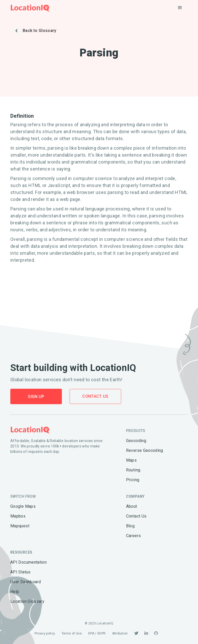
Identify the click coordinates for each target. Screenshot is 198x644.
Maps (131, 460)
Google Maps (23, 506)
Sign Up (36, 397)
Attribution (120, 633)
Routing (133, 470)
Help (15, 592)
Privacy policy (45, 633)
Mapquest (20, 526)
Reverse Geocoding (145, 450)
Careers (134, 536)
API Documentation (28, 562)
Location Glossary (27, 601)
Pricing (133, 480)
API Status (20, 572)
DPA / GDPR (97, 633)
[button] (180, 8)
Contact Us (95, 396)
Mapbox (18, 516)
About (132, 506)
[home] (30, 8)
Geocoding (136, 441)
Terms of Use (72, 633)
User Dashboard (26, 582)
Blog (130, 526)
